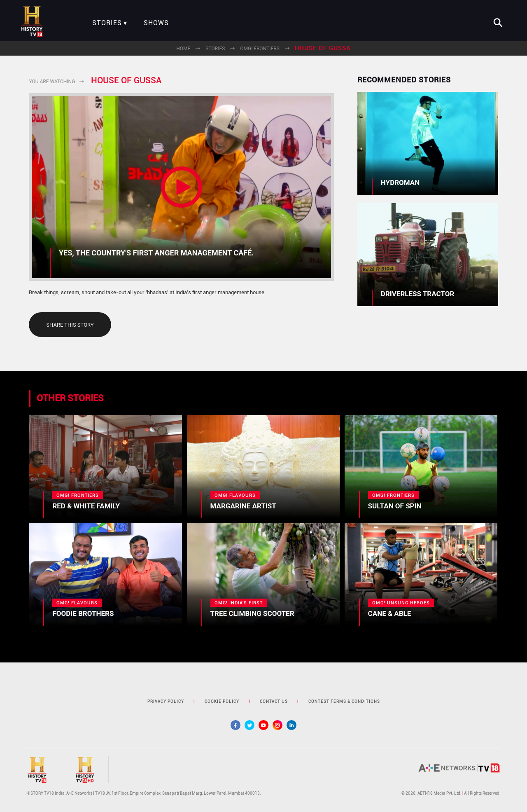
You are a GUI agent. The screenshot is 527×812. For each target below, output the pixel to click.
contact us (274, 701)
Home (183, 49)
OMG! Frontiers (260, 49)
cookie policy (222, 701)
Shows (156, 23)
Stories (107, 23)
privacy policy (166, 701)
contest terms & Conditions (344, 701)
